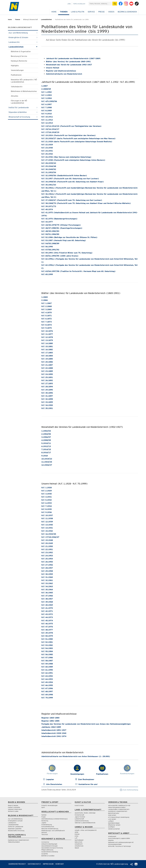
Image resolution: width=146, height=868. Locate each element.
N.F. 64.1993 (47, 679)
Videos (111, 12)
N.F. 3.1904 (47, 98)
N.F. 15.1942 (47, 531)
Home (54, 12)
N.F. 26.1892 (47, 380)
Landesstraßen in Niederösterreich (119, 809)
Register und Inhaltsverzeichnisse (61, 71)
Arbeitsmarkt (112, 836)
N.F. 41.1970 (47, 608)
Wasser (77, 848)
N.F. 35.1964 (47, 590)
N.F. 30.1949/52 (49, 169)
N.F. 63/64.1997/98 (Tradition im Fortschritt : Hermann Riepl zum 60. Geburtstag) (78, 271)
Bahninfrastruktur (114, 813)
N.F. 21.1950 (47, 546)
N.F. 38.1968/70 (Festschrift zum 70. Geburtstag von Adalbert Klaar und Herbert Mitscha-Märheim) (86, 203)
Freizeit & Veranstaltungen (49, 805)
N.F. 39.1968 (47, 602)
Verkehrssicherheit (114, 829)
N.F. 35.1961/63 (49, 185)
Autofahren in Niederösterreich (118, 811)
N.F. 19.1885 (47, 359)
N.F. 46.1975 (47, 624)
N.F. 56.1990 (47, 247)
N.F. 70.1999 (47, 698)
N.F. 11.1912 (47, 120)
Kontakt (60, 864)
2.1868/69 (46, 89)
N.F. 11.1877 (47, 334)
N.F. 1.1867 (47, 303)
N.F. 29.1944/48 (49, 166)
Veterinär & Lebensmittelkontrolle (85, 823)
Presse (101, 12)
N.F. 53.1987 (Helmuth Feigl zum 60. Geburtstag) (64, 240)
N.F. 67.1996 (47, 688)
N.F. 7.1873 (47, 322)
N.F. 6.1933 (47, 503)
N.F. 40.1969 (47, 605)
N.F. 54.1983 (47, 648)
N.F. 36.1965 (47, 593)
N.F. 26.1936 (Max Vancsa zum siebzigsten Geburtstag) (66, 157)
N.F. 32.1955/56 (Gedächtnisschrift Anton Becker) (64, 175)
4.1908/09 (46, 440)
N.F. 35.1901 (47, 408)
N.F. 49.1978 (47, 633)
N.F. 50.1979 (47, 636)
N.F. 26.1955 (47, 562)
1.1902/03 (46, 431)
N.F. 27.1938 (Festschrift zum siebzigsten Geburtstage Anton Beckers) (73, 160)
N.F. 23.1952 (47, 553)
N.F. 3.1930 (47, 494)
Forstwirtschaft (79, 815)
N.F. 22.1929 (47, 145)
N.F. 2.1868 (47, 306)
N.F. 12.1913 (47, 123)
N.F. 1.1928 (47, 488)
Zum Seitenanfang (129, 790)
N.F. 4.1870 (47, 313)
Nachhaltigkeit (79, 840)
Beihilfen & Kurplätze (48, 856)
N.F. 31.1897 (47, 396)
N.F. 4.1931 (47, 497)
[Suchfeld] (100, 4)
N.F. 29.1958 (47, 571)
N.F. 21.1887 (47, 365)
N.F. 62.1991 (47, 673)
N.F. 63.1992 (47, 676)
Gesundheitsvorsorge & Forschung (52, 848)
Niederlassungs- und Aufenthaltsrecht (53, 831)
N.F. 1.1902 (47, 92)
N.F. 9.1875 (47, 328)
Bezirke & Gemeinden (127, 12)
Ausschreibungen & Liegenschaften (119, 838)
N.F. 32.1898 (47, 399)
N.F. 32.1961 (47, 580)
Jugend (44, 823)
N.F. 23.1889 (47, 371)
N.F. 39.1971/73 (49, 206)
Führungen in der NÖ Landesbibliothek (19, 102)
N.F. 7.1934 (47, 506)
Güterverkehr (112, 815)
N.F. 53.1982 (47, 645)
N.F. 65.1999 (47, 274)
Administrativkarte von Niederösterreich (64, 74)
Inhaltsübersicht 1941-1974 (54, 736)
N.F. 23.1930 (47, 148)
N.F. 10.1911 (47, 117)
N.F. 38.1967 (47, 599)
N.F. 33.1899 (47, 402)
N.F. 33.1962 (47, 583)
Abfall (76, 832)
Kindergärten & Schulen (23, 37)
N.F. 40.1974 (47, 209)
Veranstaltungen (17, 70)
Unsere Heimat (53, 68)
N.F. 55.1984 (47, 651)
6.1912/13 (46, 446)
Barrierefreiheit (17, 864)
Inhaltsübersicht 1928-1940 (54, 733)
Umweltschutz (79, 846)
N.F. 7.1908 (47, 107)
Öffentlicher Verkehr (114, 825)
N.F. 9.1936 (47, 512)
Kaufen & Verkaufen (14, 807)
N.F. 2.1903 (47, 95)
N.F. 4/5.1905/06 (49, 101)
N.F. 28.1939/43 (49, 163)
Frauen (44, 817)
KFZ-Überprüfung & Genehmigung (119, 817)
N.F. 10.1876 (47, 331)
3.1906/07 (46, 437)
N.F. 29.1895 (47, 390)
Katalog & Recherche (19, 61)
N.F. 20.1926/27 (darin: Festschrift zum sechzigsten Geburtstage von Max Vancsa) (78, 138)
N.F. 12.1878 (47, 337)
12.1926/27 (47, 465)
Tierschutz (45, 834)
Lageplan (50, 779)
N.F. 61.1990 (47, 670)
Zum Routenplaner (86, 779)
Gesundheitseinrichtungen (50, 846)
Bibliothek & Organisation (21, 52)
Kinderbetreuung (47, 825)
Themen (64, 12)
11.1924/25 (47, 462)
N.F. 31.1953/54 (49, 172)
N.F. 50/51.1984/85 (50, 234)
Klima (76, 836)
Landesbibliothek (46, 19)
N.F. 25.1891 (47, 377)
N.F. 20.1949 (47, 543)
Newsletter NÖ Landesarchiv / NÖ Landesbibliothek (24, 81)
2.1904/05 (46, 434)
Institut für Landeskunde (23, 107)
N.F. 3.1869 (47, 309)
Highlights (15, 66)
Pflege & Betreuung (47, 850)
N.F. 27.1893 (47, 383)
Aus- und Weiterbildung (23, 33)
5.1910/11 (46, 443)
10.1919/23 (47, 459)
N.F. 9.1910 (47, 114)
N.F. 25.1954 (47, 559)
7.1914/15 (46, 449)
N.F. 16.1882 (47, 350)
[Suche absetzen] (115, 4)
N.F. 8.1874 (47, 325)
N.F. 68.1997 (47, 691)
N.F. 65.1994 (47, 682)
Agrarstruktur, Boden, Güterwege (85, 813)
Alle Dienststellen (54, 784)
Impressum (48, 864)
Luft (76, 838)
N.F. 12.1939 (47, 522)
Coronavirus (45, 842)
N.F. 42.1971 (47, 611)
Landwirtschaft (79, 819)
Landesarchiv (23, 42)
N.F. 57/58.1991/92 (50, 250)
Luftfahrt (111, 821)
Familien (44, 815)
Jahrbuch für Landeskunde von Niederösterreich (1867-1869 (73, 58)
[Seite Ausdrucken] (136, 865)
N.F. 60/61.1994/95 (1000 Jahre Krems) (60, 256)
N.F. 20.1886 (47, 362)
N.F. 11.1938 (47, 518)
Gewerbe (111, 840)
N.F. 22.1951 (47, 549)
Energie (77, 834)
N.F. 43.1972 (47, 614)
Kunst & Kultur (79, 805)
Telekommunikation (14, 842)
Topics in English (79, 4)
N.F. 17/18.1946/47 (50, 537)
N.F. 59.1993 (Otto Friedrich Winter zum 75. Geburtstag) (67, 253)
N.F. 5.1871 (47, 316)
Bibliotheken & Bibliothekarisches (24, 91)
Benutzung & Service (19, 56)
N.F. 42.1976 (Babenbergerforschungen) (59, 219)
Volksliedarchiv (17, 87)
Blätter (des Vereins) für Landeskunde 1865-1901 (68, 62)
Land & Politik (78, 12)
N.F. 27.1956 (47, 565)
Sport (43, 807)
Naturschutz (78, 842)
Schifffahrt (111, 827)
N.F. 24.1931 (47, 151)
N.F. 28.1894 (47, 387)
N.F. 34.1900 (47, 405)
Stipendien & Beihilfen (23, 112)
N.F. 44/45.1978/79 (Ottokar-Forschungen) (61, 225)
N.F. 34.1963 (47, 586)
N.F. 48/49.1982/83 (50, 231)
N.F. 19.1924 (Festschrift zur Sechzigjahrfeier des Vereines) (69, 135)
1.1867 (45, 86)
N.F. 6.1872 (47, 319)
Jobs (69, 4)
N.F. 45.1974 (47, 621)
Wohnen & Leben (13, 811)
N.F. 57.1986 (47, 658)
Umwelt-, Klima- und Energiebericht (86, 830)
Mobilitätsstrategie (114, 823)
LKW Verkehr (112, 819)
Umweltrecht (79, 844)
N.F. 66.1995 (47, 685)
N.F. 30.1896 (47, 393)
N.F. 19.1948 (47, 540)
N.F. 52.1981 (47, 642)
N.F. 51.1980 (47, 639)
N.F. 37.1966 (47, 596)
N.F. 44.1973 (47, 617)
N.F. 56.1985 (47, 654)
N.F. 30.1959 (47, 574)
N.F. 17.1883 (47, 353)
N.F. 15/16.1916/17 (50, 129)
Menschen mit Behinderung (50, 829)
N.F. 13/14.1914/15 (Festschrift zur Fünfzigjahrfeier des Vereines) (71, 126)
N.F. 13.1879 (47, 340)
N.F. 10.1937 (47, 515)
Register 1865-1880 (50, 718)
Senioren (44, 833)
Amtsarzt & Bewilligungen (49, 844)
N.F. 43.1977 (47, 222)
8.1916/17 (46, 453)
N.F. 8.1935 (47, 509)
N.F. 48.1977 (47, 630)
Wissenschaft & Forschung (23, 117)
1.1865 (45, 297)
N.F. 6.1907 (47, 104)
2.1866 (45, 300)
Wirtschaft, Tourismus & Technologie (119, 846)
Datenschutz (34, 864)
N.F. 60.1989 (47, 667)
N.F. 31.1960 (47, 577)
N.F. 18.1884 (47, 356)
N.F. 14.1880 (47, 343)
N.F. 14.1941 (47, 528)
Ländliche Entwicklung (82, 821)
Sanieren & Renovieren (15, 809)
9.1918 (45, 456)
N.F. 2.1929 (47, 491)
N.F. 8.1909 (47, 111)
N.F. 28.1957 (47, 568)
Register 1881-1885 (50, 721)
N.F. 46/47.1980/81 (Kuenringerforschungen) (62, 228)
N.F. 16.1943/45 (49, 534)
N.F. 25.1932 (47, 154)
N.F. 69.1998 (47, 695)
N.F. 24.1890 (47, 374)
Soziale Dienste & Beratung (50, 852)
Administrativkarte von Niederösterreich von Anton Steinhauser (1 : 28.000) (76, 756)
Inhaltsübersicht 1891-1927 (54, 730)
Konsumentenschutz (48, 827)
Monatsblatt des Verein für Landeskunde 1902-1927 (69, 65)
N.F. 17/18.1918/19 (50, 132)
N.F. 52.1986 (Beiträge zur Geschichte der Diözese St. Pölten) (69, 237)
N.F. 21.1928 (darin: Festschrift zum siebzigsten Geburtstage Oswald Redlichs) (77, 142)
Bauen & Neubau (13, 805)
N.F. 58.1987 (47, 661)
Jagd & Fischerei (80, 817)
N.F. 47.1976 (47, 627)
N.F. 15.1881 (47, 346)
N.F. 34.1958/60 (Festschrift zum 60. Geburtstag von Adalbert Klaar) (73, 182)
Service (91, 12)
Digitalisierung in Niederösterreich (18, 840)
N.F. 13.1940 (47, 525)
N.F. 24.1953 (47, 556)
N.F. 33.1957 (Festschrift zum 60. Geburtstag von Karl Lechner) (70, 179)
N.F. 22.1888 (47, 368)
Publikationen (16, 75)
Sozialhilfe (45, 854)
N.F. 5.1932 (47, 500)
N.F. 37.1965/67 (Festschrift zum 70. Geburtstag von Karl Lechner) (72, 200)
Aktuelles (14, 96)
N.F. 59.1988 (47, 664)
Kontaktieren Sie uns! (88, 784)
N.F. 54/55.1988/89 (50, 243)
